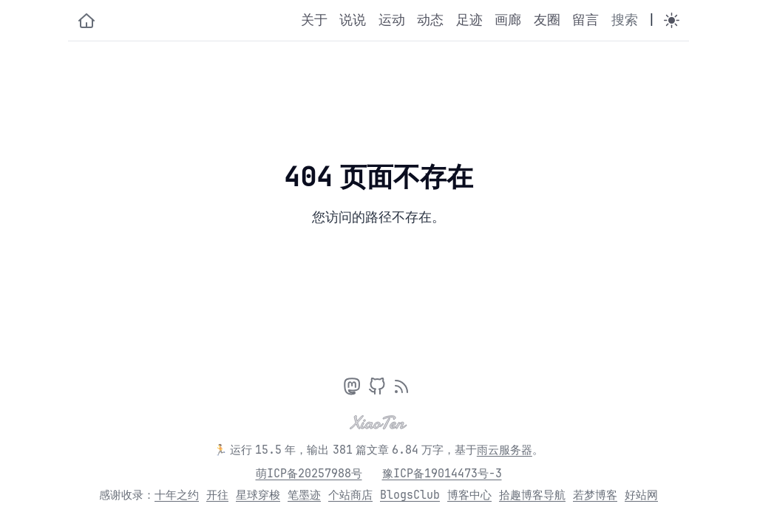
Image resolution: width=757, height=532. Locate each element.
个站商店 (350, 495)
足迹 (469, 20)
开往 (217, 495)
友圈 (547, 20)
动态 (430, 20)
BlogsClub (410, 495)
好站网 (641, 495)
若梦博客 (595, 495)
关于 (314, 20)
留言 (585, 20)
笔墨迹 (304, 495)
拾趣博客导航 (532, 495)
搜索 (625, 20)
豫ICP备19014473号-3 (442, 474)
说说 (353, 20)
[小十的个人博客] (86, 21)
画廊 (508, 20)
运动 (392, 20)
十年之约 (177, 495)
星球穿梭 (258, 495)
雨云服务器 (505, 450)
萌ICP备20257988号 (309, 474)
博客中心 (469, 495)
